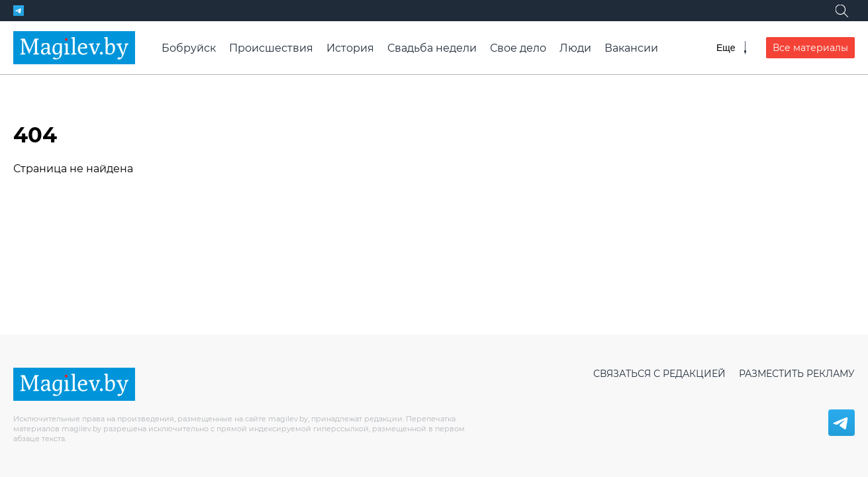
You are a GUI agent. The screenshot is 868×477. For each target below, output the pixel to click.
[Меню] (731, 48)
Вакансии (631, 48)
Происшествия (271, 48)
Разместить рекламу (797, 374)
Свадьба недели (432, 48)
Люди (575, 48)
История (350, 48)
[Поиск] (842, 11)
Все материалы (810, 48)
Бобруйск (189, 48)
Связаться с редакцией (659, 374)
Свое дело (518, 48)
